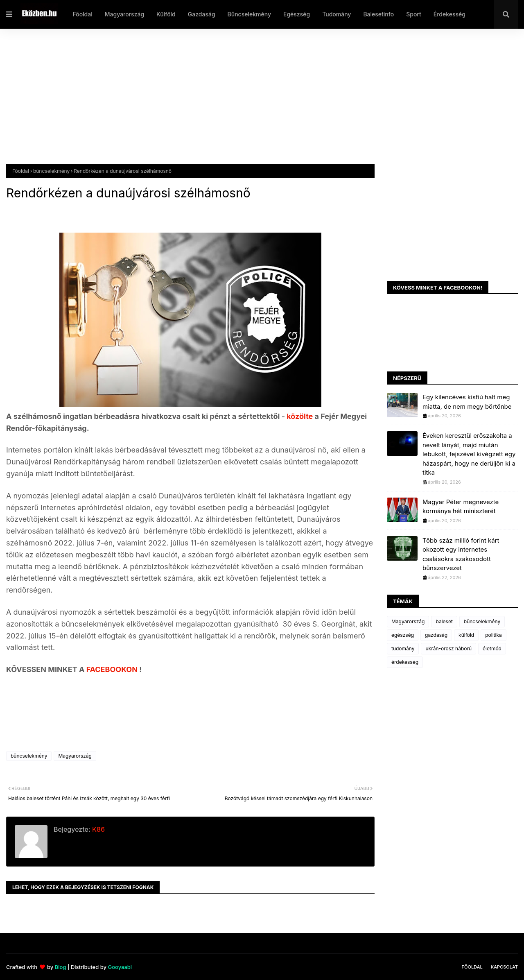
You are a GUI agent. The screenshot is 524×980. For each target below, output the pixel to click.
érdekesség (405, 662)
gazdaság (436, 635)
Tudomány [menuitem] (337, 14)
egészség (403, 635)
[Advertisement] (252, 103)
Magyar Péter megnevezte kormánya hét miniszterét (461, 507)
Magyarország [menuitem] (124, 14)
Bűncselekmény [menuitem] (249, 14)
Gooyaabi (120, 967)
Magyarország (75, 756)
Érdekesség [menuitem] (449, 14)
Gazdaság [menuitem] (202, 14)
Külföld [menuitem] (166, 14)
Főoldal (21, 171)
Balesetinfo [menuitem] (378, 14)
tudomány (403, 648)
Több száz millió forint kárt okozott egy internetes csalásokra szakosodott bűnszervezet (461, 554)
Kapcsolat (504, 967)
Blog (61, 967)
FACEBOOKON (113, 669)
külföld (466, 635)
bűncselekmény (51, 171)
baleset (444, 621)
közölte (300, 416)
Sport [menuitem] (414, 14)
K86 (98, 829)
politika (494, 635)
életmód (492, 648)
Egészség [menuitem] (297, 14)
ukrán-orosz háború (448, 648)
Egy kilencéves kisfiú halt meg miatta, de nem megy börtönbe (467, 402)
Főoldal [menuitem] (82, 14)
